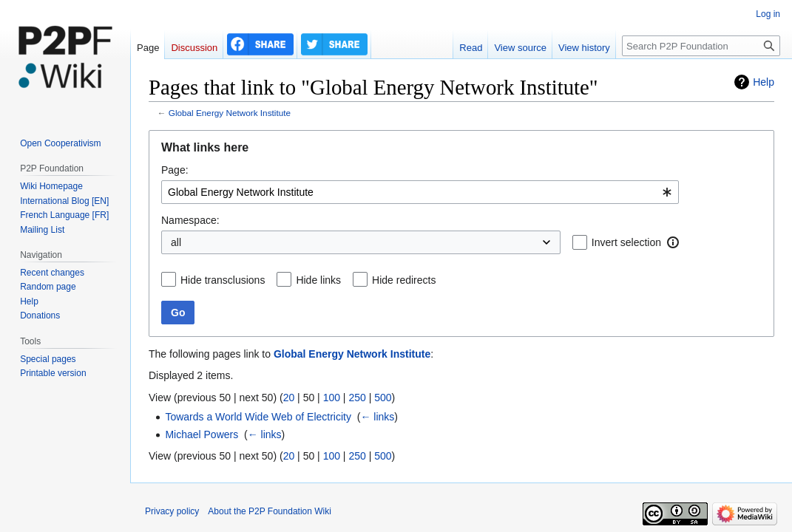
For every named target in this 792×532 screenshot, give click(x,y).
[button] (673, 242)
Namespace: (190, 220)
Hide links (318, 280)
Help (764, 82)
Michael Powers (202, 434)
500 (383, 398)
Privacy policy (172, 511)
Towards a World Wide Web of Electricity (258, 417)
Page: (175, 170)
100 (332, 398)
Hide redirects (404, 280)
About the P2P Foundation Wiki (270, 511)
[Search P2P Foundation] (701, 46)
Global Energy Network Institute (230, 113)
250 (357, 398)
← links (377, 417)
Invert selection (626, 242)
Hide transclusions (223, 280)
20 (289, 398)
